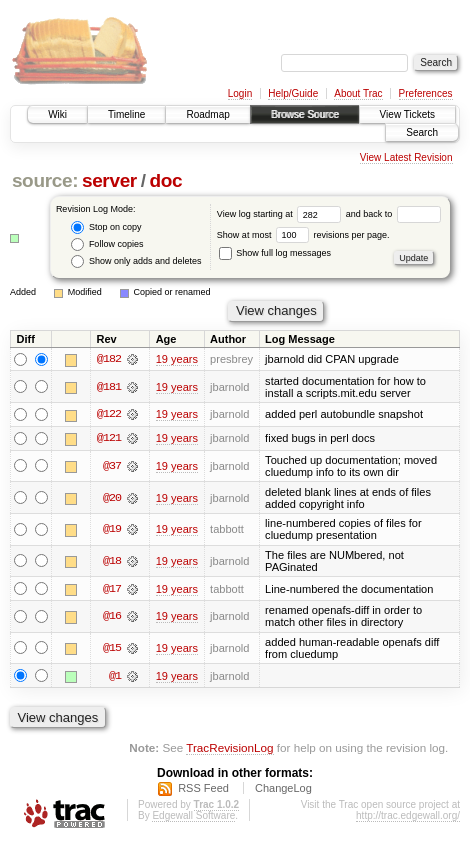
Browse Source (305, 114)
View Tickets (407, 114)
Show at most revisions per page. (303, 235)
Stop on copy (106, 227)
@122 (109, 415)
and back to (393, 214)
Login (240, 93)
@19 (112, 530)
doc (165, 180)
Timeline (126, 114)
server (109, 180)
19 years (177, 359)
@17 (112, 589)
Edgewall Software (193, 816)
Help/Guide (293, 93)
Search (422, 132)
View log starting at (281, 214)
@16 (112, 617)
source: (45, 180)
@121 (109, 439)
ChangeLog (283, 789)
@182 (109, 359)
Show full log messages (275, 253)
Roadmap (207, 114)
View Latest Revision (406, 157)
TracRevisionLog (229, 748)
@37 (112, 467)
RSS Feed (203, 789)
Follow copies (107, 244)
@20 (112, 498)
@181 (109, 387)
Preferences (426, 93)
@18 (112, 562)
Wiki (57, 114)
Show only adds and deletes (136, 261)
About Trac (358, 93)
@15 (112, 649)
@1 (115, 677)
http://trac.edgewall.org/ (408, 816)
